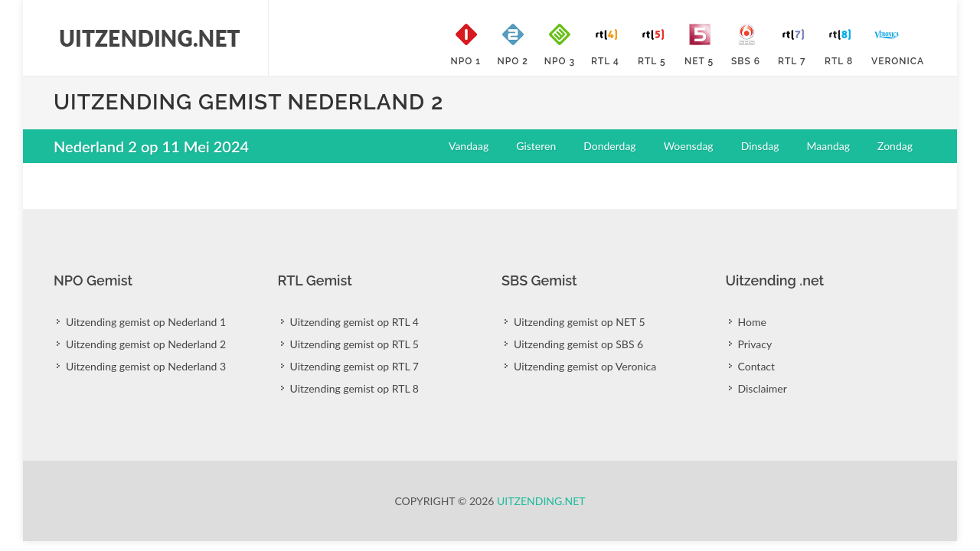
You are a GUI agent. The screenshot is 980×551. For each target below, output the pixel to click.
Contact (757, 366)
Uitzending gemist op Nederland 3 (146, 366)
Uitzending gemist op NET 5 (580, 322)
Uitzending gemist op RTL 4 (354, 322)
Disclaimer (763, 388)
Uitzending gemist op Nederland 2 (146, 344)
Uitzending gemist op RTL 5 (354, 344)
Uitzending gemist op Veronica (585, 366)
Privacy (755, 344)
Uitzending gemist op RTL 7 (354, 366)
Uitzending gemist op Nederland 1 (146, 322)
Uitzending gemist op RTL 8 (354, 388)
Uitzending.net (541, 501)
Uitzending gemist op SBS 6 (578, 344)
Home (752, 322)
